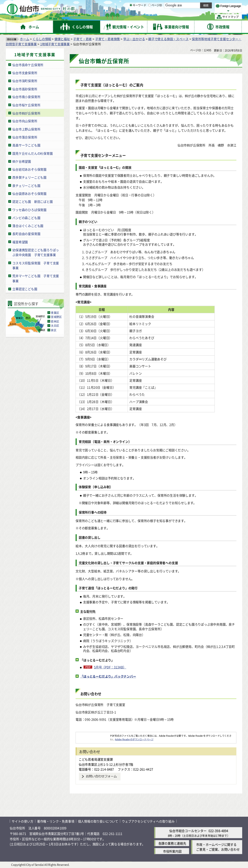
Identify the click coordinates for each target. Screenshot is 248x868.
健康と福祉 (62, 39)
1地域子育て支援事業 (55, 44)
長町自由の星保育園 (26, 234)
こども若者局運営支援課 (96, 759)
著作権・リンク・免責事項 (56, 821)
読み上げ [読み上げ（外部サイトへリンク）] (159, 5)
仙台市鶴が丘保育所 (26, 113)
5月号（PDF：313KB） (110, 667)
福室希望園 (20, 242)
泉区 (54, 330)
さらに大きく (202, 11)
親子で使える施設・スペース (168, 39)
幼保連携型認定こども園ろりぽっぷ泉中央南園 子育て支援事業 (36, 252)
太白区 (55, 326)
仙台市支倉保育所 (25, 73)
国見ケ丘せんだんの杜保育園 (32, 153)
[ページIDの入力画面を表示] (149, 17)
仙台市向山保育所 (25, 121)
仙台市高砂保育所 (25, 89)
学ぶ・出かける (134, 39)
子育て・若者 (82, 39)
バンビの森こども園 (26, 218)
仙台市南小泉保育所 (26, 97)
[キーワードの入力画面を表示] (131, 17)
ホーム (24, 39)
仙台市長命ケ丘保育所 (28, 65)
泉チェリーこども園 (26, 185)
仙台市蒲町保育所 (25, 81)
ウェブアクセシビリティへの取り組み (148, 821)
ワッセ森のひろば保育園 (29, 210)
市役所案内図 (172, 851)
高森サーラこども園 (26, 145)
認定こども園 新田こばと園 (32, 201)
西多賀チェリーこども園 (29, 177)
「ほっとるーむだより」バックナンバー (108, 676)
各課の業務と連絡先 (172, 843)
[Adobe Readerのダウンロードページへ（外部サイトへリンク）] (93, 736)
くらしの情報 (42, 39)
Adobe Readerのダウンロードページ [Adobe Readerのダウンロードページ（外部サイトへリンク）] (134, 739)
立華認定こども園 (25, 289)
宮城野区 (56, 317)
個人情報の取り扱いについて (98, 821)
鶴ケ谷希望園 (22, 161)
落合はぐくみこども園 (28, 226)
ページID (155, 17)
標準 (194, 5)
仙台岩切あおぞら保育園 (29, 169)
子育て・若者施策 (108, 39)
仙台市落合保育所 (25, 137)
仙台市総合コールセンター (188, 831)
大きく (186, 11)
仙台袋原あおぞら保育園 (29, 193)
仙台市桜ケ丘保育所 (26, 105)
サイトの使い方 (23, 821)
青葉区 (55, 313)
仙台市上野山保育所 (26, 129)
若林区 (55, 321)
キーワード (138, 17)
